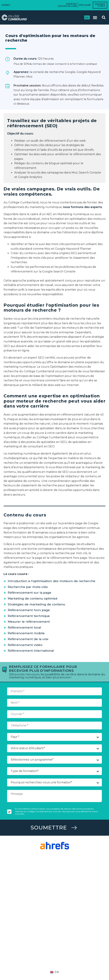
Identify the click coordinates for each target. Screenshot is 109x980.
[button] (95, 17)
